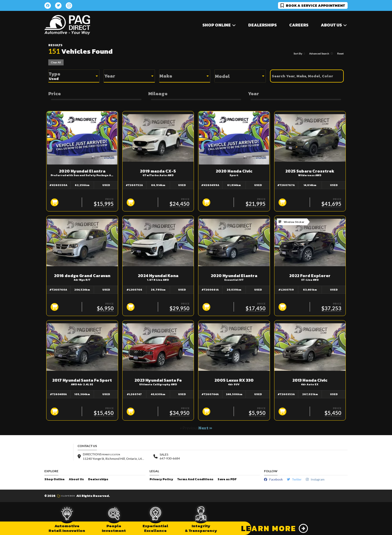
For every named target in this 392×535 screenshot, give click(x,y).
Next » (205, 428)
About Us (76, 479)
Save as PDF (227, 479)
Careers (299, 25)
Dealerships (262, 25)
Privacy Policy (161, 479)
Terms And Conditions (195, 479)
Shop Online (55, 479)
